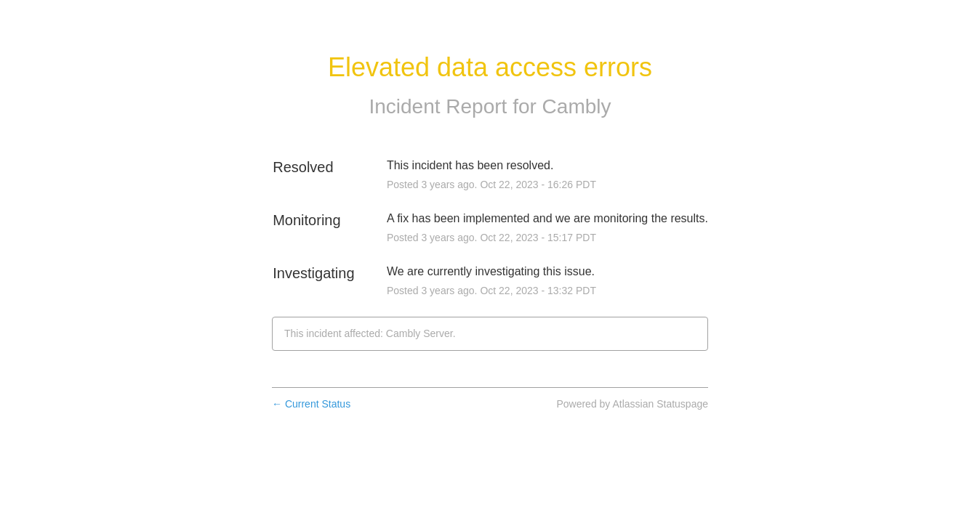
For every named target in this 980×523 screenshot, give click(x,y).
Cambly (577, 106)
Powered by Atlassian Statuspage (632, 404)
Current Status (311, 404)
